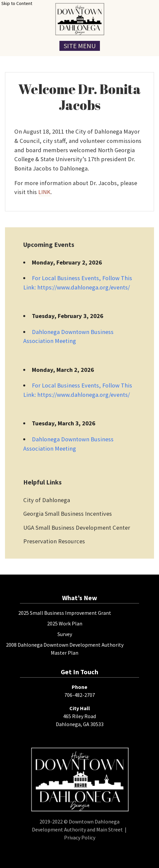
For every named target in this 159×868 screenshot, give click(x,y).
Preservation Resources (54, 541)
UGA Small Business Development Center (77, 528)
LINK (44, 192)
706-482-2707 (80, 695)
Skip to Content (17, 3)
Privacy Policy (80, 837)
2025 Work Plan (65, 623)
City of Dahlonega (47, 500)
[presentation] (79, 19)
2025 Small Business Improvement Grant (65, 613)
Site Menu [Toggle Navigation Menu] (80, 46)
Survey (65, 634)
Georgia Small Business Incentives (68, 514)
